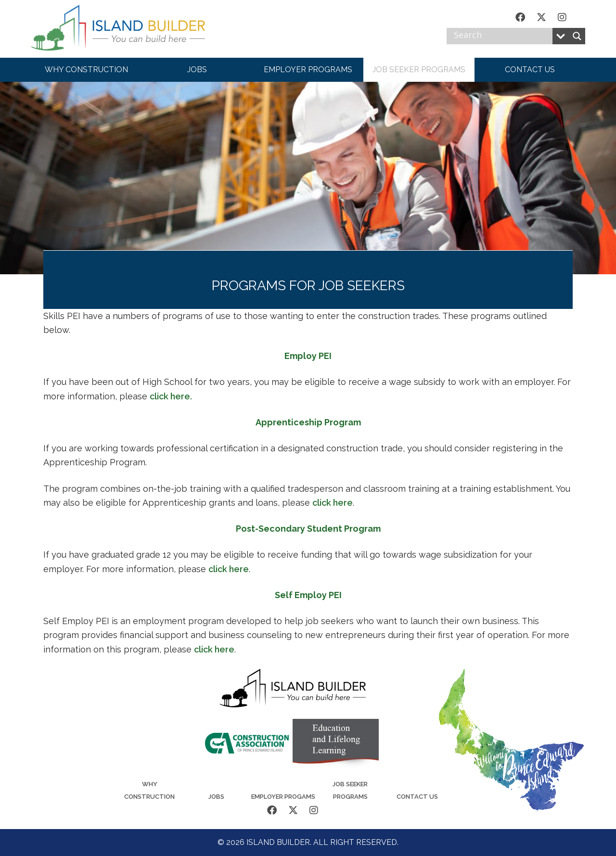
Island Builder (127, 29)
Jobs (216, 797)
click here (333, 503)
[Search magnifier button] (577, 36)
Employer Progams (283, 797)
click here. (171, 396)
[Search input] (502, 36)
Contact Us (417, 797)
